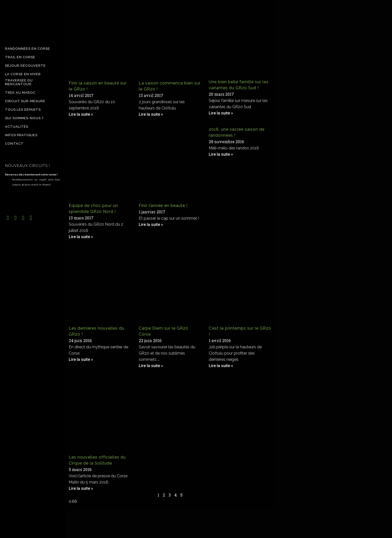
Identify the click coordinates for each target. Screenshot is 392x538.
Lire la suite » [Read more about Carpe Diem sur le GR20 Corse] (151, 366)
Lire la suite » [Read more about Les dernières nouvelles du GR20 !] (81, 359)
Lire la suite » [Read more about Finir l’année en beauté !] (151, 225)
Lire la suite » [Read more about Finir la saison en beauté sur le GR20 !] (81, 114)
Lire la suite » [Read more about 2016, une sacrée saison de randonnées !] (221, 154)
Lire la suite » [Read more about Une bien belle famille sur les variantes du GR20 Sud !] (221, 113)
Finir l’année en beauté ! (163, 206)
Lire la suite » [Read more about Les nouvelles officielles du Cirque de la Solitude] (81, 488)
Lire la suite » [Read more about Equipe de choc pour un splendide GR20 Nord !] (81, 237)
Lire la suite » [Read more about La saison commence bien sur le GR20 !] (151, 114)
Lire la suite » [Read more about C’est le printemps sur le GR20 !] (221, 366)
